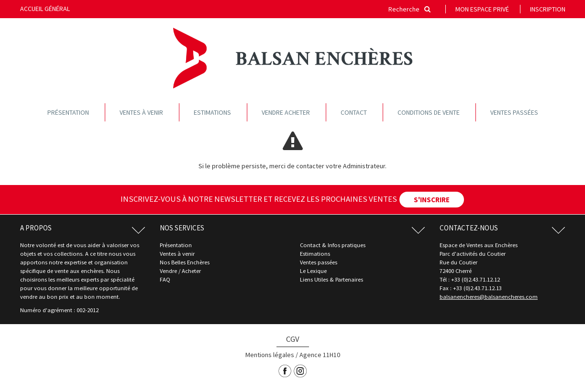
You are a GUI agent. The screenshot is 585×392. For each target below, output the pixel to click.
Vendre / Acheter (180, 271)
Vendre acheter (286, 112)
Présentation (68, 112)
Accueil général (45, 9)
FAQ (165, 279)
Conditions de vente (429, 112)
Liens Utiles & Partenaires (331, 279)
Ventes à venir (141, 112)
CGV (293, 339)
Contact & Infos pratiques (333, 245)
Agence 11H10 (320, 355)
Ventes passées (514, 112)
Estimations (212, 112)
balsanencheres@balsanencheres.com (489, 297)
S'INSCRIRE (432, 200)
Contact (354, 112)
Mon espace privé (482, 9)
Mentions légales (270, 355)
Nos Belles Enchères (185, 262)
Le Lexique (313, 271)
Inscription (548, 9)
